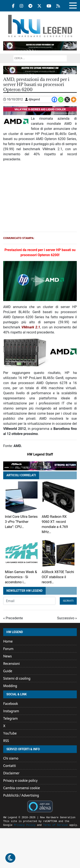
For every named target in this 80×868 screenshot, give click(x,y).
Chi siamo (11, 758)
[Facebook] (54, 100)
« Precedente (13, 618)
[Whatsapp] (61, 100)
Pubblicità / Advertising (21, 795)
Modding (10, 686)
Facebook (11, 704)
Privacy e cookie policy (20, 781)
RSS (6, 741)
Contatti (10, 766)
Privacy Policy (14, 825)
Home (8, 641)
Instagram (11, 711)
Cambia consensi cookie (22, 788)
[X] (67, 100)
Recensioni (12, 664)
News (7, 656)
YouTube (10, 733)
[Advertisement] (40, 197)
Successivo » (67, 618)
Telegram (10, 718)
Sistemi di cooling (17, 678)
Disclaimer (11, 773)
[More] (74, 100)
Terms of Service (45, 825)
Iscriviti (68, 601)
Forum (8, 649)
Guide (8, 671)
